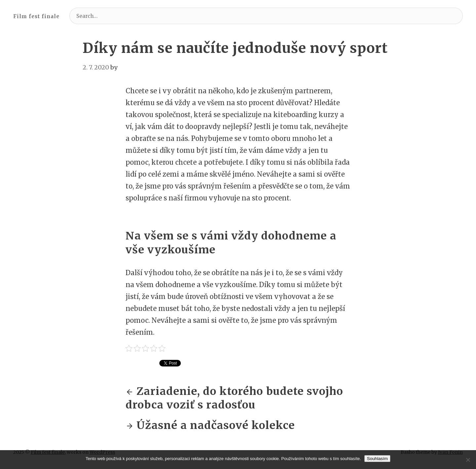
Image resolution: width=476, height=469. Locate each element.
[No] (468, 460)
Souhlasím (377, 459)
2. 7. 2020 (96, 67)
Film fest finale (36, 16)
